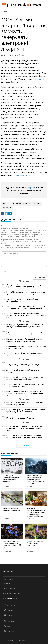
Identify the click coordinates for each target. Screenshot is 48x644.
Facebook (9, 605)
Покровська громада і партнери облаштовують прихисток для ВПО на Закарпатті (26, 411)
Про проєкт (8, 579)
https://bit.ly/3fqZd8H (23, 175)
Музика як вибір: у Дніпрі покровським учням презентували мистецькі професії (25, 378)
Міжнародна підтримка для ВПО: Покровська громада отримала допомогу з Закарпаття (25, 326)
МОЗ (5, 204)
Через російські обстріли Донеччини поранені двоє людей (25, 354)
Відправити (40, 277)
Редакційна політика (12, 593)
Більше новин (24, 446)
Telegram (31, 187)
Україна (5, 12)
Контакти (7, 584)
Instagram (10, 615)
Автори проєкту (10, 589)
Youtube (9, 621)
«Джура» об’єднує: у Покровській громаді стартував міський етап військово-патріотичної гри (26, 315)
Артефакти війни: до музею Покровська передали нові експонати (23, 371)
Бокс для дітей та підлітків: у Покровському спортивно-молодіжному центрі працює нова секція (25, 393)
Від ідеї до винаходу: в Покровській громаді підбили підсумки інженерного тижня (24, 340)
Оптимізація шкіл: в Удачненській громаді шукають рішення (23, 300)
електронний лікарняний (26, 204)
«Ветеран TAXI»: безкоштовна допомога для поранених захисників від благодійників (24, 286)
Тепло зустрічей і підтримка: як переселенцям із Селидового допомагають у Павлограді (26, 364)
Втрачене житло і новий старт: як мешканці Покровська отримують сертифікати (24, 333)
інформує (39, 79)
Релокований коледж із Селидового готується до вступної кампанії (26, 347)
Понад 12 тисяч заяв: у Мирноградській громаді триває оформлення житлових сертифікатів (26, 293)
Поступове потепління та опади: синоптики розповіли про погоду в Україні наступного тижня (24, 428)
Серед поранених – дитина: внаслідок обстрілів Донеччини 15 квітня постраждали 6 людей (26, 307)
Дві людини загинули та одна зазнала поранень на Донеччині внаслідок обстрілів (26, 418)
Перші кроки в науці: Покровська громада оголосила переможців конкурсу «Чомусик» (24, 436)
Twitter (9, 610)
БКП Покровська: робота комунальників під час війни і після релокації (26, 404)
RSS (7, 626)
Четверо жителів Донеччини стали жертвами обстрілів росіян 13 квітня (25, 385)
